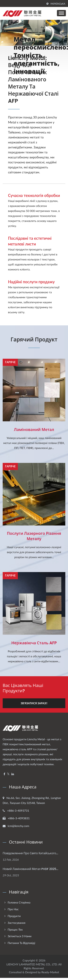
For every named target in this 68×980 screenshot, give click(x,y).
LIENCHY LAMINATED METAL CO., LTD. (32, 964)
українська (58, 4)
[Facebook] (4, 774)
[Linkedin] (13, 774)
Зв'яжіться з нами (20, 936)
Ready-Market (50, 972)
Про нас (13, 909)
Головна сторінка (19, 902)
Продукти (14, 916)
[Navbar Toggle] (61, 13)
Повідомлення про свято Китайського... (30, 853)
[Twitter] (8, 774)
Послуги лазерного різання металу (34, 536)
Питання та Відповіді (21, 943)
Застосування (17, 923)
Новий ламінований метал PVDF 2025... (30, 869)
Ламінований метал (34, 430)
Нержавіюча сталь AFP (34, 643)
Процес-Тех (15, 929)
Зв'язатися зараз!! (34, 703)
